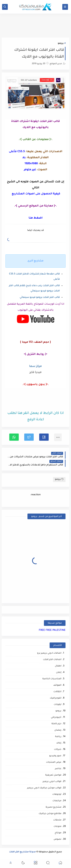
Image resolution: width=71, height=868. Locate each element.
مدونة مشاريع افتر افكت (22, 852)
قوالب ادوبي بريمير (52, 782)
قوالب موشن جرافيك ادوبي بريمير (44, 788)
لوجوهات (57, 794)
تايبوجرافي (56, 717)
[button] (44, 437)
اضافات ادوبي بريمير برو (49, 653)
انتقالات (57, 692)
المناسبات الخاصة (52, 679)
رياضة (58, 737)
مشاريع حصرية (53, 807)
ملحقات (57, 820)
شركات (58, 750)
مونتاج (58, 833)
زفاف (59, 743)
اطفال (58, 666)
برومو (61, 44)
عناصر (58, 769)
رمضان (58, 730)
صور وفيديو (55, 756)
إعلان (59, 673)
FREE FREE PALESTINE (52, 630)
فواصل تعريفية (53, 775)
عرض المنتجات (54, 762)
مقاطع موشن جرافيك (50, 814)
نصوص (57, 839)
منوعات (57, 827)
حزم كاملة (56, 724)
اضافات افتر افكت (52, 660)
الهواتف (57, 685)
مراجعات (57, 801)
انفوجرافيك (56, 698)
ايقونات (58, 705)
